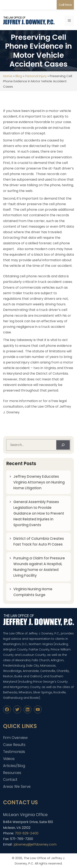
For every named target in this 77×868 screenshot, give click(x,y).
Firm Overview (15, 738)
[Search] (63, 445)
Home (8, 76)
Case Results (14, 745)
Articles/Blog (14, 766)
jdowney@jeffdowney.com (35, 844)
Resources (12, 773)
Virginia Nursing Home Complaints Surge (33, 592)
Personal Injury (36, 76)
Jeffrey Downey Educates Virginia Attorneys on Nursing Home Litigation (39, 482)
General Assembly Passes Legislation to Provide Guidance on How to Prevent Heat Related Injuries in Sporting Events (39, 513)
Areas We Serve (17, 787)
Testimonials (14, 752)
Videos (9, 759)
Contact (10, 780)
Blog (19, 76)
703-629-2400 (27, 833)
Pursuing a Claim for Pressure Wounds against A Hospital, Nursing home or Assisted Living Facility (39, 567)
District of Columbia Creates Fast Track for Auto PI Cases (39, 541)
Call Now (65, 5)
